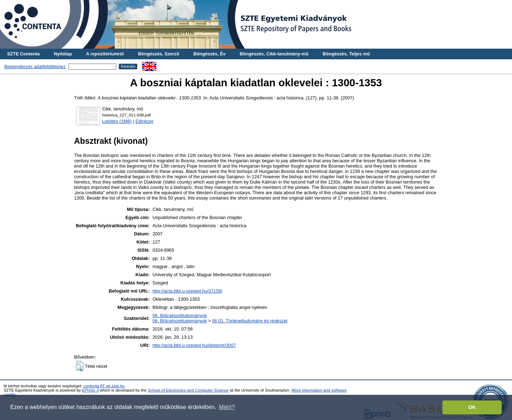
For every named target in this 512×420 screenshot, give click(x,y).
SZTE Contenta (23, 54)
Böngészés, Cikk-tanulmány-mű (274, 54)
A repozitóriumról (105, 54)
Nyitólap (63, 54)
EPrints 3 (90, 390)
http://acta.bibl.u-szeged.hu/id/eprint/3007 (194, 345)
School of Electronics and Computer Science (188, 390)
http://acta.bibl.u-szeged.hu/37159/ (187, 291)
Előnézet (144, 121)
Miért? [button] (227, 407)
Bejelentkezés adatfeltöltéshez (35, 67)
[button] (79, 366)
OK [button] (472, 407)
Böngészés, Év (209, 54)
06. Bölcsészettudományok (180, 315)
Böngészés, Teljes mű (346, 54)
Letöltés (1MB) (117, 121)
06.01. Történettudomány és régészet (250, 321)
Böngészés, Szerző (158, 54)
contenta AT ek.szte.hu (104, 386)
